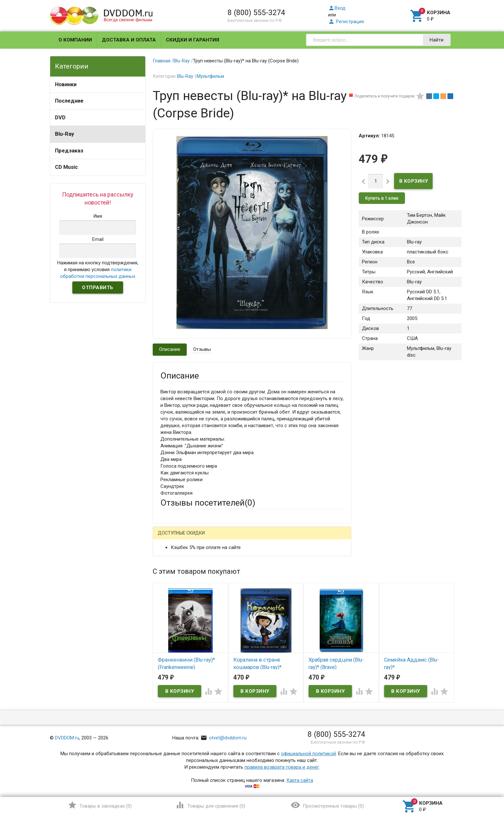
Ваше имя (171, 560)
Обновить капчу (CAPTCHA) (242, 708)
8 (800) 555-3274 (256, 13)
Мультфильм (210, 76)
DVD (60, 118)
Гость (169, 537)
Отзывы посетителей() (208, 503)
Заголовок (172, 602)
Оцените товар (177, 620)
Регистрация (346, 22)
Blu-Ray (64, 134)
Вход (337, 8)
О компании (75, 40)
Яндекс (280, 538)
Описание (170, 349)
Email (166, 578)
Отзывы (202, 349)
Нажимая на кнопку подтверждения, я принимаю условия (98, 270)
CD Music (66, 167)
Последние (69, 101)
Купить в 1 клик (382, 198)
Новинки (66, 84)
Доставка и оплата (129, 40)
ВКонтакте (241, 538)
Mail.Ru (202, 538)
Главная (162, 61)
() (100, 805)
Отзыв (167, 631)
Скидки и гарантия (193, 40)
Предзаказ (69, 151)
